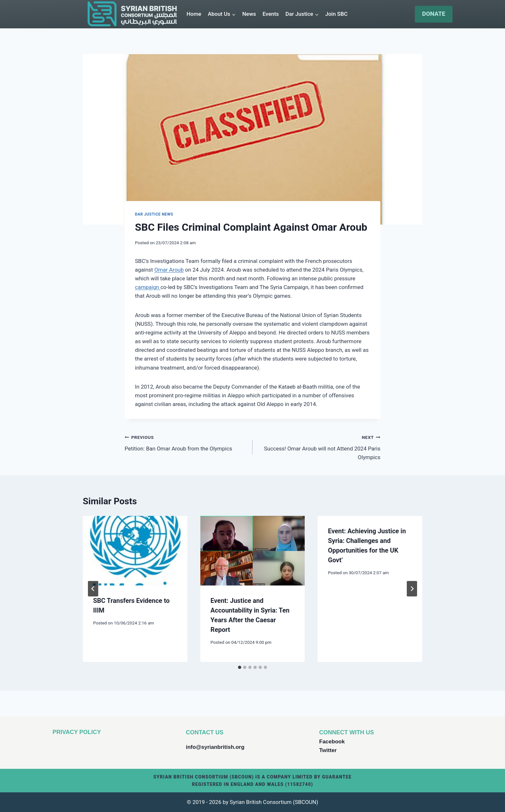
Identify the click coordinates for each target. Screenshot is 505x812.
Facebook (332, 742)
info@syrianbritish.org (215, 747)
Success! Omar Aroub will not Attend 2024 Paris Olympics (319, 447)
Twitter (328, 750)
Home (194, 14)
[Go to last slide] (93, 589)
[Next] (412, 589)
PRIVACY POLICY (77, 732)
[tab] (240, 667)
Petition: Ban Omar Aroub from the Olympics (186, 442)
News (249, 14)
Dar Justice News (154, 214)
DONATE (434, 14)
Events (271, 14)
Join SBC (336, 14)
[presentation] (135, 551)
